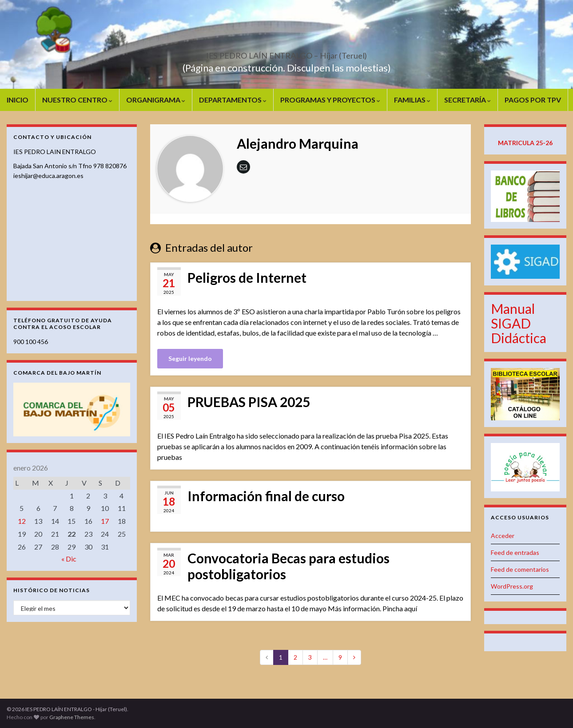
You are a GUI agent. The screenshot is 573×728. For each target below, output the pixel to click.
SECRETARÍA (468, 100)
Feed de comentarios (520, 569)
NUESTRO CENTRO (77, 100)
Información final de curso (266, 496)
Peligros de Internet (247, 277)
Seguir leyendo (190, 358)
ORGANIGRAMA (156, 100)
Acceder (503, 536)
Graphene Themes (72, 717)
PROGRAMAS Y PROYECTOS (330, 100)
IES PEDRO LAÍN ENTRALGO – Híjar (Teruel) (286, 53)
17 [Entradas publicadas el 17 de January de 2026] (105, 521)
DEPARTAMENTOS (233, 100)
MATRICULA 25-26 (525, 143)
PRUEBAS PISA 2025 (249, 402)
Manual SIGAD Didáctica (519, 323)
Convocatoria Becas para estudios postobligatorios (288, 566)
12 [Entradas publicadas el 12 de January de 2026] (22, 521)
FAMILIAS (412, 100)
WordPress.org (512, 586)
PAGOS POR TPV (533, 100)
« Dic (69, 559)
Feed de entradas (515, 552)
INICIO (18, 100)
